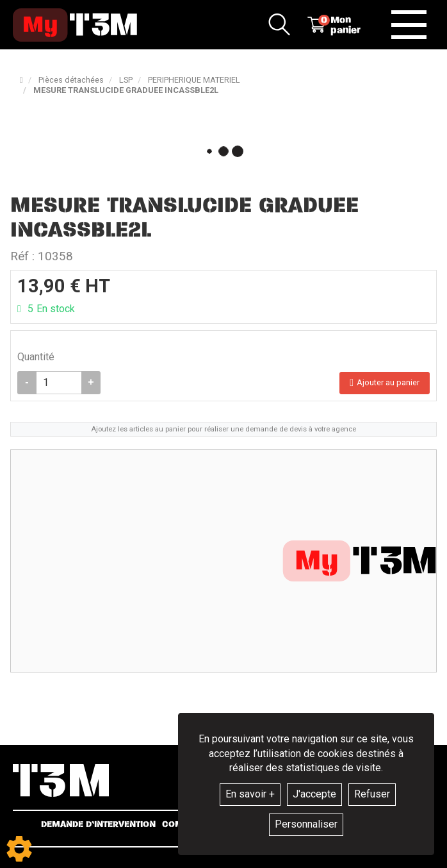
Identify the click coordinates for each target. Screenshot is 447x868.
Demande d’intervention (98, 825)
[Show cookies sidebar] (19, 849)
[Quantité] (59, 383)
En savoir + (250, 794)
